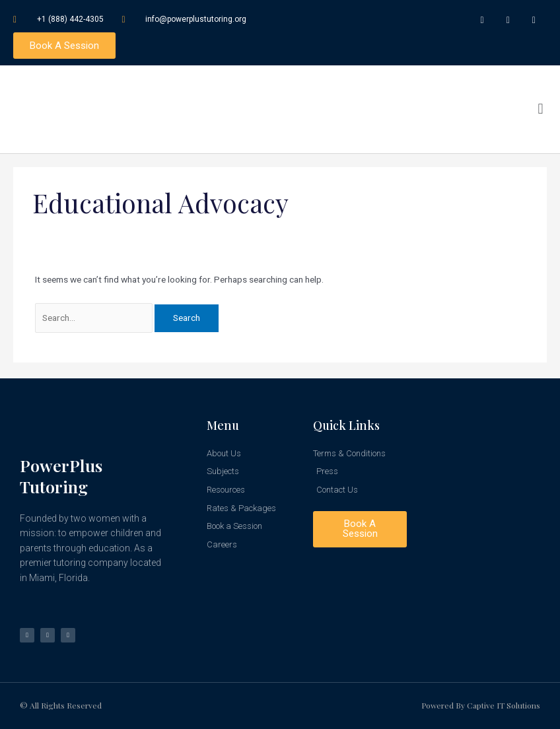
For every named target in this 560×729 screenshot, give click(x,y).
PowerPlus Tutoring (61, 476)
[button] (541, 111)
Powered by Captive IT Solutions (481, 706)
